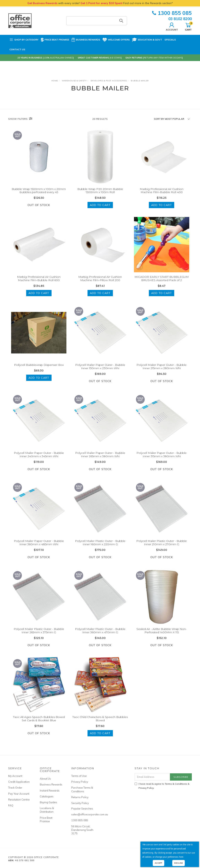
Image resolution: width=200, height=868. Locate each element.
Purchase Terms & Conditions (82, 789)
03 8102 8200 (180, 19)
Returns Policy (80, 797)
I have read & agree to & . (162, 786)
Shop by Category (24, 40)
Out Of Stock (39, 205)
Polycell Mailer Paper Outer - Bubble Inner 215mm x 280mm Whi (162, 370)
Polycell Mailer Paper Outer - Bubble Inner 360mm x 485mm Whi (39, 546)
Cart (188, 26)
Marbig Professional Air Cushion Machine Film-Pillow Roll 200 (100, 282)
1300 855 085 (172, 13)
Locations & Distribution (47, 810)
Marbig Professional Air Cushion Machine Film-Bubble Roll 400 (162, 191)
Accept (158, 863)
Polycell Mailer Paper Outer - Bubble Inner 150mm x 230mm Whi (100, 370)
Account (172, 26)
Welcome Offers (116, 40)
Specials (170, 40)
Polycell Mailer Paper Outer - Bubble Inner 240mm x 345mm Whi (39, 458)
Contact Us (17, 49)
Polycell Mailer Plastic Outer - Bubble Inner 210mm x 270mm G (162, 546)
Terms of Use (79, 776)
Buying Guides (48, 802)
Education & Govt (147, 40)
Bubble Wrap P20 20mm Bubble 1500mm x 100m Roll (100, 191)
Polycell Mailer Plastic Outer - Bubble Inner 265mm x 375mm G (39, 634)
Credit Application (19, 782)
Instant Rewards (50, 791)
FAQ (11, 805)
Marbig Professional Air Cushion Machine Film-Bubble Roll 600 (39, 282)
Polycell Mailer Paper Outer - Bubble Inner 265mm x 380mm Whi (100, 458)
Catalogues (47, 796)
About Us (45, 779)
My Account (15, 776)
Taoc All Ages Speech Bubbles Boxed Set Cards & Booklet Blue (39, 722)
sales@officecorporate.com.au (83, 814)
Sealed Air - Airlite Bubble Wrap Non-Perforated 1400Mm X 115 (162, 634)
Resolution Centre (19, 800)
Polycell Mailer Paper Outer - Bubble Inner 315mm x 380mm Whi (162, 458)
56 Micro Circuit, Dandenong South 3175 (82, 830)
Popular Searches (82, 809)
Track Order (15, 788)
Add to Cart (100, 205)
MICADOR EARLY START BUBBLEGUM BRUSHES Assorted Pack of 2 (162, 282)
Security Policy (80, 803)
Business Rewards (86, 40)
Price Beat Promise (55, 40)
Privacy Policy (80, 782)
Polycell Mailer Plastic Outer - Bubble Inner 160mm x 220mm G (100, 546)
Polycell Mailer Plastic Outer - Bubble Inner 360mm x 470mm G (100, 634)
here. (181, 857)
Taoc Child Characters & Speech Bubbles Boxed (100, 722)
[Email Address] (152, 777)
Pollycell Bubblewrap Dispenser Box (39, 368)
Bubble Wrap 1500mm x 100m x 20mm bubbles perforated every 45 (39, 191)
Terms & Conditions (176, 784)
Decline (179, 863)
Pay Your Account (19, 794)
